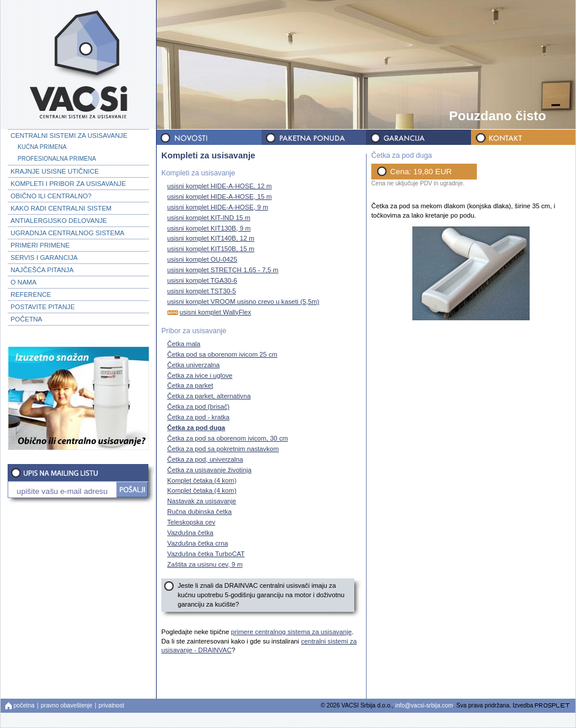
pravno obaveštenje (67, 705)
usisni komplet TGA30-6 (201, 280)
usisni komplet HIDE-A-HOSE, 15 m (218, 196)
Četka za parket (189, 386)
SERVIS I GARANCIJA (44, 258)
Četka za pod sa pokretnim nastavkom (221, 448)
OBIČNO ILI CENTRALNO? (51, 196)
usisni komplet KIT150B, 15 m (209, 249)
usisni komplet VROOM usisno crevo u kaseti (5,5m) (242, 301)
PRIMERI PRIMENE (40, 245)
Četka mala (182, 343)
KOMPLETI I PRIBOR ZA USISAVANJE (68, 184)
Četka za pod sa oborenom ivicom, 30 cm (226, 438)
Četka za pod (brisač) (197, 407)
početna (24, 705)
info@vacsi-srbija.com (424, 705)
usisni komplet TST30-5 (200, 291)
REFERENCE (31, 294)
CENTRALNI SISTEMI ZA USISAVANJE (69, 136)
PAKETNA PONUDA (313, 138)
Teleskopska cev (190, 522)
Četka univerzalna (192, 365)
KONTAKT (522, 138)
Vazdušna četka (189, 532)
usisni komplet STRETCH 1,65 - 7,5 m (221, 270)
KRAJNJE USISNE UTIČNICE (55, 171)
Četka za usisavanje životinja (208, 470)
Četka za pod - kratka (197, 417)
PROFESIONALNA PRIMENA (57, 159)
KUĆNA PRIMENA (42, 147)
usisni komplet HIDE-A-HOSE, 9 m (216, 207)
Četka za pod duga (195, 427)
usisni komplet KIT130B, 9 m (207, 228)
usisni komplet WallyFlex (208, 312)
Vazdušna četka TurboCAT (204, 553)
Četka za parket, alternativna (207, 396)
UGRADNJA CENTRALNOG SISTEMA (67, 233)
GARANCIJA (418, 138)
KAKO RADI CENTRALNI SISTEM (61, 208)
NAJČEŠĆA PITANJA (42, 270)
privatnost (111, 705)
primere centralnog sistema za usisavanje (292, 632)
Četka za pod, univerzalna (204, 459)
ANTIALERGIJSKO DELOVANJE (59, 221)
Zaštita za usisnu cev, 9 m (204, 564)
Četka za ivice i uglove (198, 375)
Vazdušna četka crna (196, 543)
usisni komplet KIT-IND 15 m (207, 217)
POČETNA (26, 319)
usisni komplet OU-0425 (201, 260)
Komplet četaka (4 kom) (200, 480)
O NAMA (23, 282)
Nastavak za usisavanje (200, 501)
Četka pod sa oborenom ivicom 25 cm (221, 354)
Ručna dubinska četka (198, 512)
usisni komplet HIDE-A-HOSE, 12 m (218, 186)
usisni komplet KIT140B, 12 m (209, 238)
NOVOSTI (209, 138)
